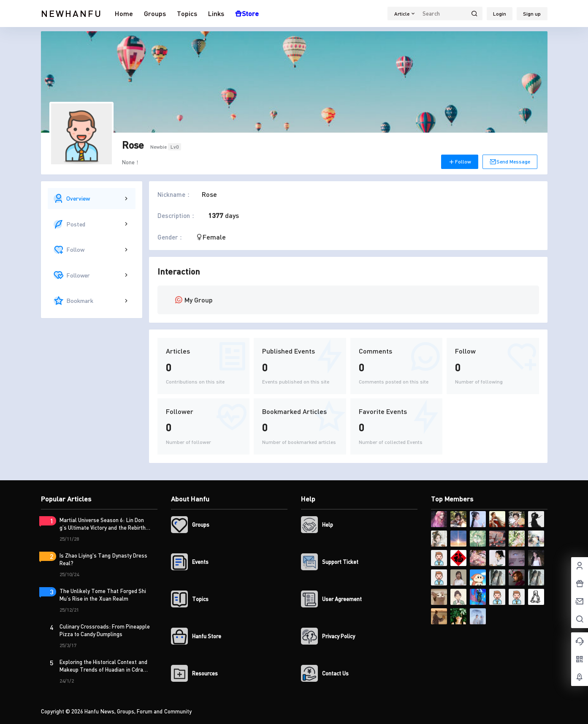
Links (216, 13)
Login (500, 14)
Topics (187, 13)
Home (124, 13)
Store (247, 13)
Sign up (532, 14)
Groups (155, 13)
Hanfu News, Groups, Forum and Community (137, 711)
